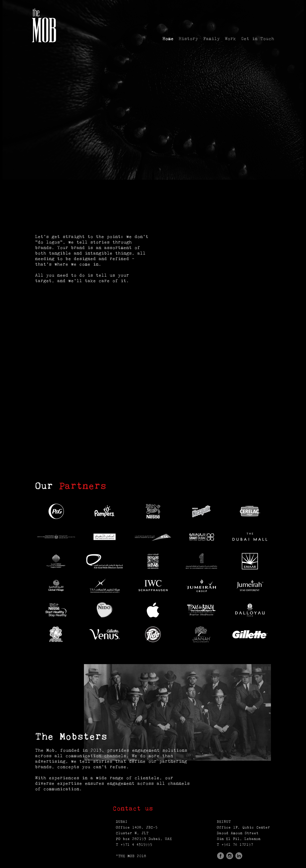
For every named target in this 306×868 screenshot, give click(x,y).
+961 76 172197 (237, 845)
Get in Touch (258, 39)
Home (168, 39)
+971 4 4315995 (136, 845)
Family (211, 39)
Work (230, 39)
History (188, 39)
